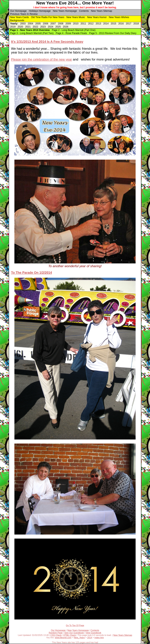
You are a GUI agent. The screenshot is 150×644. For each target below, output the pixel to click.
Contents (84, 11)
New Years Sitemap (101, 11)
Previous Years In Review (24, 14)
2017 (129, 24)
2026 (66, 27)
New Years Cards (19, 17)
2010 (76, 24)
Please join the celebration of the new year (41, 59)
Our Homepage (18, 11)
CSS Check (56, 635)
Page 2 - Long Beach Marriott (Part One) (74, 30)
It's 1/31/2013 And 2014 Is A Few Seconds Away (47, 42)
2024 (50, 27)
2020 (20, 27)
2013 (98, 24)
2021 (28, 27)
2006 (46, 24)
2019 (13, 27)
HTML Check (70, 635)
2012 (91, 24)
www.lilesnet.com (63, 638)
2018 (136, 24)
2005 (38, 24)
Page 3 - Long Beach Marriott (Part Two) (32, 33)
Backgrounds (17, 20)
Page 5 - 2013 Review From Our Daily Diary (113, 33)
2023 (43, 27)
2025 (58, 27)
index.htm (99, 638)
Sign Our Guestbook (74, 633)
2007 (53, 24)
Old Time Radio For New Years (48, 17)
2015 (114, 24)
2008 (61, 24)
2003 (23, 24)
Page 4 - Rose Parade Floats (71, 33)
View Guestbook (93, 633)
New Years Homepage (65, 11)
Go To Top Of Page (75, 625)
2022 (35, 27)
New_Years (79, 638)
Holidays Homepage (40, 11)
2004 (30, 24)
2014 (106, 24)
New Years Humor (97, 17)
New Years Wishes (119, 17)
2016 (121, 24)
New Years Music (76, 17)
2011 (83, 24)
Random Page (56, 633)
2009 (68, 24)
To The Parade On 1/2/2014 (32, 273)
